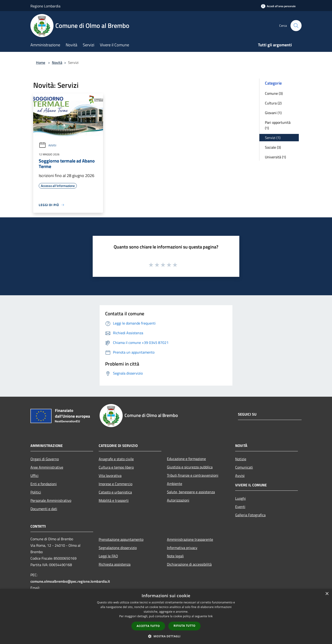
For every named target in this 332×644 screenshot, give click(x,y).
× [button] (327, 594)
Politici (36, 492)
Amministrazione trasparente (190, 539)
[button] (166, 636)
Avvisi (47, 145)
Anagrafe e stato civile (116, 459)
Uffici (34, 476)
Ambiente (175, 484)
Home (41, 62)
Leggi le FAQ (108, 556)
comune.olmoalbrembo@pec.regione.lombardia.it (70, 581)
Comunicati (244, 467)
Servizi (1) (273, 138)
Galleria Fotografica (250, 515)
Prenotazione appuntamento (121, 539)
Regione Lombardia (45, 6)
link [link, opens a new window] (210, 616)
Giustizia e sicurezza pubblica (190, 467)
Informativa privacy (182, 548)
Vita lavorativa (110, 476)
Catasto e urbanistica (115, 492)
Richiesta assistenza (115, 564)
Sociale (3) (273, 147)
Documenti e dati (44, 509)
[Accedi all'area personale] (278, 6)
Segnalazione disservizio (118, 548)
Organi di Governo (45, 459)
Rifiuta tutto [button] (185, 626)
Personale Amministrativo (51, 500)
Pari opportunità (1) (278, 125)
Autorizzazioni (178, 500)
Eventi (240, 507)
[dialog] (166, 616)
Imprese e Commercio (116, 484)
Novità (57, 62)
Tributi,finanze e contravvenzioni (193, 475)
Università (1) (275, 157)
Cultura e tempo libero (116, 467)
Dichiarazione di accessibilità (189, 564)
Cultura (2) (273, 103)
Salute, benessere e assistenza (191, 492)
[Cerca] (296, 26)
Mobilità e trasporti (114, 500)
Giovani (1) (273, 113)
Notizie (241, 459)
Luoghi (240, 498)
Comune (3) (274, 93)
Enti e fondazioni (44, 484)
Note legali (175, 556)
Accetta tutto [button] (148, 626)
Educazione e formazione (186, 459)
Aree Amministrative (47, 467)
